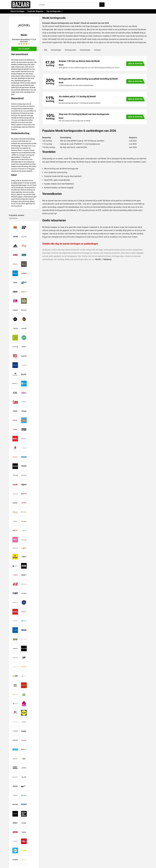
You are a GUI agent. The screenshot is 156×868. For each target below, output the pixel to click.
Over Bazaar (61, 850)
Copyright (60, 848)
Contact (59, 852)
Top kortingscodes (54, 11)
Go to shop (24, 49)
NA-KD (98, 259)
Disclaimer (60, 844)
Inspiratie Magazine (35, 11)
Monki (137, 33)
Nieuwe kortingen (17, 11)
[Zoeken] (102, 5)
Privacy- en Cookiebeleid (65, 846)
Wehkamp (107, 259)
